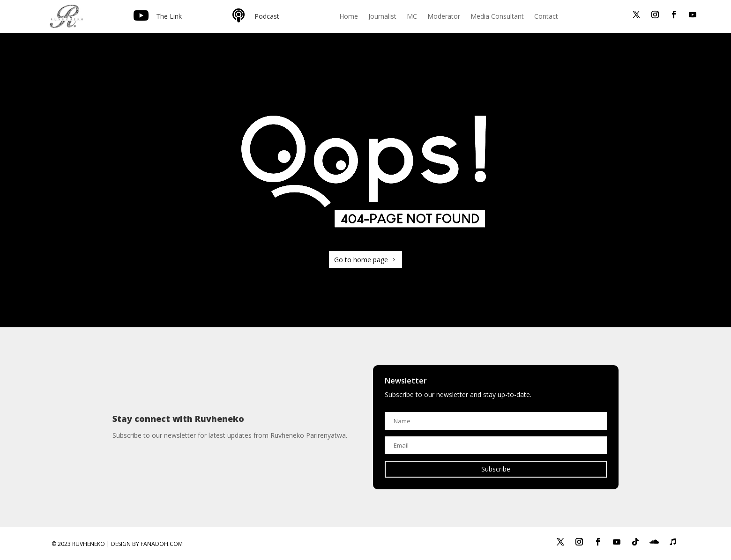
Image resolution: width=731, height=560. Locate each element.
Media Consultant (497, 17)
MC (412, 17)
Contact (546, 17)
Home (349, 17)
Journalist (382, 17)
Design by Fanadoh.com (147, 544)
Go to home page (361, 260)
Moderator (444, 17)
